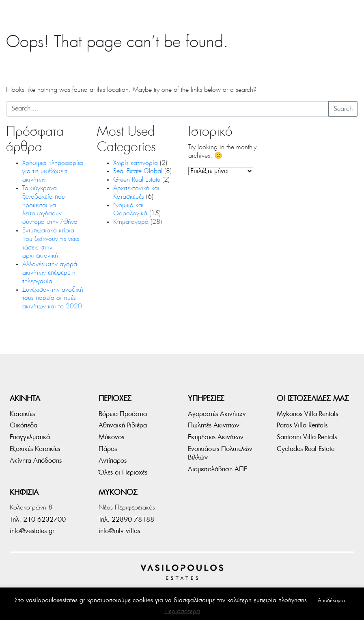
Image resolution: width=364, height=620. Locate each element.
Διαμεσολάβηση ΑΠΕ (218, 469)
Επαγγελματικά (30, 437)
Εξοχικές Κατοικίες (35, 449)
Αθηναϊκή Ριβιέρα (123, 425)
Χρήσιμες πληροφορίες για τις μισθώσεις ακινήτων (53, 172)
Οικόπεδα (24, 425)
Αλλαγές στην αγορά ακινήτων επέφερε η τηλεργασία (50, 273)
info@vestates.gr (32, 531)
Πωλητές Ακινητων (214, 425)
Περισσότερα (182, 611)
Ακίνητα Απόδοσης (36, 461)
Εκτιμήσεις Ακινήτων (216, 437)
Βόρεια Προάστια (123, 414)
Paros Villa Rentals (302, 425)
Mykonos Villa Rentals (307, 414)
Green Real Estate (137, 180)
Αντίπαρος (113, 461)
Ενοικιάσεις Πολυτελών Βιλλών (220, 453)
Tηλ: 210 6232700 (38, 520)
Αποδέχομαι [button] (331, 601)
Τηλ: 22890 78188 (126, 520)
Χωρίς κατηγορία (136, 163)
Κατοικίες (22, 414)
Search (343, 109)
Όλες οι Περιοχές (123, 473)
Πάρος (108, 449)
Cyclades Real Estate (306, 449)
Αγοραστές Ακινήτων (217, 414)
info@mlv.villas (119, 531)
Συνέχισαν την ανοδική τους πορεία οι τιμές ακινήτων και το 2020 (53, 299)
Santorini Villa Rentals (307, 437)
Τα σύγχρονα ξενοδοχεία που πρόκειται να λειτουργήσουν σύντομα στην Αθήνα (50, 205)
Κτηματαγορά (131, 222)
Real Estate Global (138, 171)
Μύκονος (111, 437)
